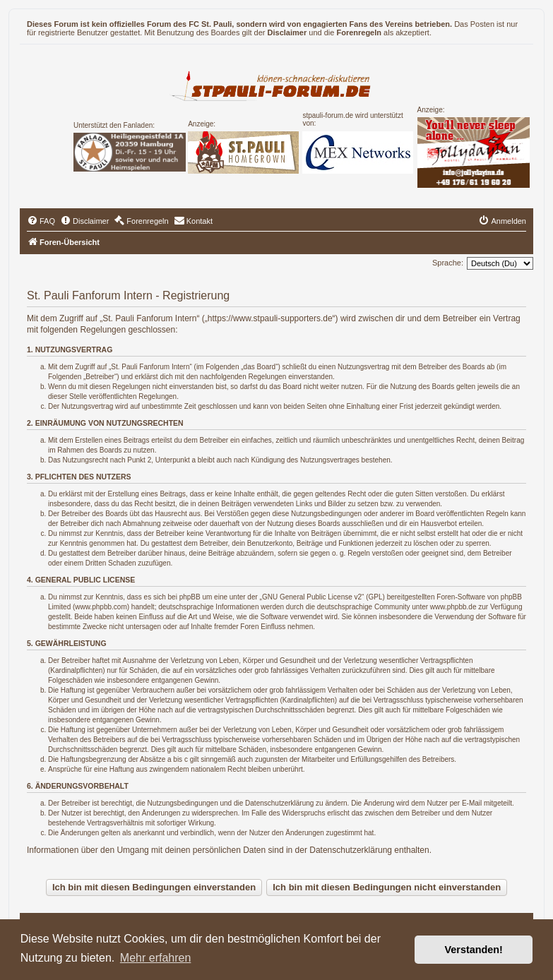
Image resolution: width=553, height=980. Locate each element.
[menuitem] (41, 221)
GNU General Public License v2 (312, 597)
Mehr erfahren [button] (156, 958)
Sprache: (448, 263)
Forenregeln (359, 32)
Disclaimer (287, 32)
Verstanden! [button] (474, 950)
